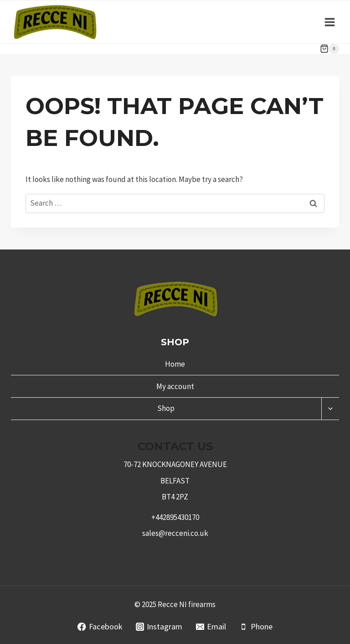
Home (175, 364)
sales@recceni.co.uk (175, 533)
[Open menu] (329, 22)
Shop (166, 408)
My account (175, 386)
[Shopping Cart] (329, 49)
